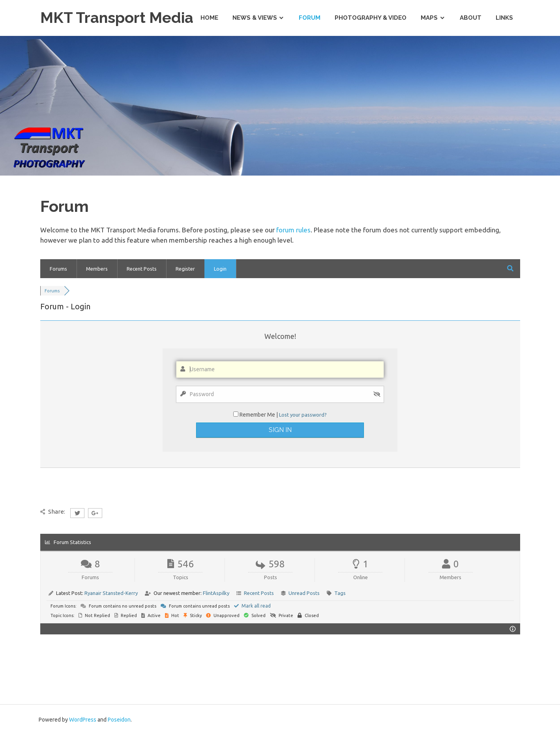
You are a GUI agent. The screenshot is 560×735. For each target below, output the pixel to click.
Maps (429, 18)
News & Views (255, 18)
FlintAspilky (216, 593)
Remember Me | (259, 415)
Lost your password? (303, 415)
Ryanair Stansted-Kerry (111, 593)
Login (220, 269)
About (471, 18)
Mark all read (252, 606)
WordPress (83, 720)
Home (209, 18)
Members (97, 269)
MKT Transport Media (117, 18)
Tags (340, 593)
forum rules (293, 230)
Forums (58, 269)
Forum (310, 18)
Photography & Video (371, 18)
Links (504, 18)
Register (185, 269)
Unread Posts (304, 593)
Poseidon (119, 720)
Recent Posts (142, 269)
